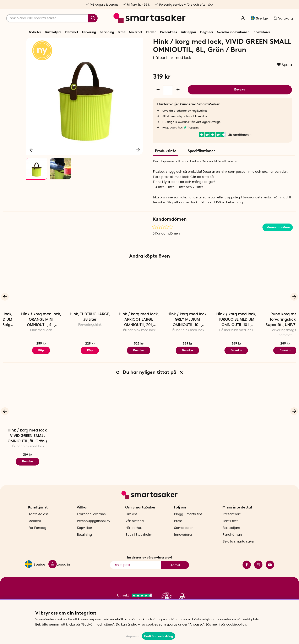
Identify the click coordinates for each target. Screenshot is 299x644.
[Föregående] (32, 163)
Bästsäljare (53, 32)
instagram (258, 572)
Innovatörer (261, 32)
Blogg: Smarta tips (188, 521)
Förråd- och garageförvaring (107, 42)
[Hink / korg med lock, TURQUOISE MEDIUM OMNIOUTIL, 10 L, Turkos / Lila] (271, 301)
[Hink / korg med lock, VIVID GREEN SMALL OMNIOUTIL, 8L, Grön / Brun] (28, 418)
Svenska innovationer (233, 32)
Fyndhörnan (232, 542)
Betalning (84, 542)
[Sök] (52, 18)
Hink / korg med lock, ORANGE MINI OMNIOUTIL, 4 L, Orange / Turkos (76, 334)
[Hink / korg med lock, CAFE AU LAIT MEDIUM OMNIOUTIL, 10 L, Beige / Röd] (28, 301)
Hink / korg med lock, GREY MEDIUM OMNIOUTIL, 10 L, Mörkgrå (223, 334)
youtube (270, 572)
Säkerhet (136, 32)
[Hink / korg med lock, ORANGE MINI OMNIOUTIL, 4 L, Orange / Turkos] (76, 301)
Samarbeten (184, 535)
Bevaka (240, 103)
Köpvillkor (85, 535)
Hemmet (72, 32)
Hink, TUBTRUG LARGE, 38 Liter (125, 331)
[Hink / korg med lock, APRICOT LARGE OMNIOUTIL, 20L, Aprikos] (174, 301)
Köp (125, 365)
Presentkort (232, 521)
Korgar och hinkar (139, 42)
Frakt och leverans (91, 521)
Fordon (151, 32)
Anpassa (132, 636)
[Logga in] (243, 19)
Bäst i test (230, 528)
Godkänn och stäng (158, 636)
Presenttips (168, 32)
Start (68, 42)
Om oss (132, 521)
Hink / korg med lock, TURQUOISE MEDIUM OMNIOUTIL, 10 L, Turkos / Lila (272, 334)
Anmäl (175, 572)
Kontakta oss (39, 521)
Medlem (35, 528)
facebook (247, 572)
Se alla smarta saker (239, 549)
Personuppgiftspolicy (94, 528)
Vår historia (135, 528)
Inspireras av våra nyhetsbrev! (149, 565)
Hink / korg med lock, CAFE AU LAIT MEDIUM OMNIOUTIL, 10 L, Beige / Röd (28, 334)
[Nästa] (138, 163)
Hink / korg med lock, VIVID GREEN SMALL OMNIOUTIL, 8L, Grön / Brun (28, 451)
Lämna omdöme (278, 242)
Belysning (107, 32)
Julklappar (188, 32)
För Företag (37, 535)
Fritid (122, 32)
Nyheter (35, 32)
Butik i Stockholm (139, 542)
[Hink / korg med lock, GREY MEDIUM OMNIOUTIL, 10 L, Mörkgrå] (223, 301)
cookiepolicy (236, 625)
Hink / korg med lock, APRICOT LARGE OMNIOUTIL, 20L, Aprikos (174, 334)
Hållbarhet (134, 535)
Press (178, 528)
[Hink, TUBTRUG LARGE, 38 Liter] (125, 301)
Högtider (207, 32)
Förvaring (89, 32)
